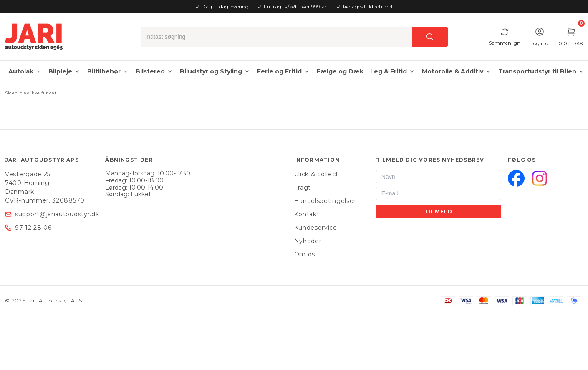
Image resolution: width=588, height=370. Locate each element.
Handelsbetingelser (325, 201)
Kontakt (307, 214)
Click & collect (317, 174)
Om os (305, 254)
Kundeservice (316, 228)
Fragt (303, 188)
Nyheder (308, 241)
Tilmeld (438, 212)
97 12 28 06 (33, 228)
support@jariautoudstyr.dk (57, 214)
